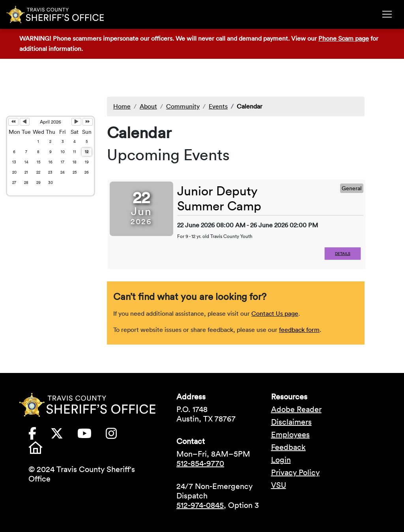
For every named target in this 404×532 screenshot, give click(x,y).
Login (281, 460)
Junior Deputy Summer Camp (219, 198)
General (352, 188)
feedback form (299, 330)
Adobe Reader (296, 409)
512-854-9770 (200, 463)
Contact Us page (275, 313)
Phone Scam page (344, 38)
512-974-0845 (200, 505)
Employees (290, 435)
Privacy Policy (295, 472)
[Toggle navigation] (387, 14)
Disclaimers (291, 422)
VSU (279, 485)
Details (343, 254)
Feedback (288, 447)
